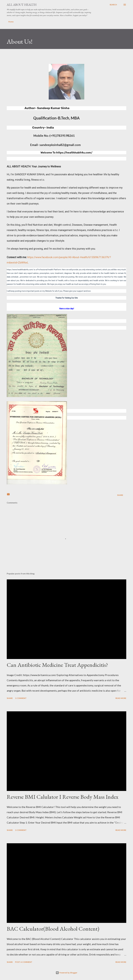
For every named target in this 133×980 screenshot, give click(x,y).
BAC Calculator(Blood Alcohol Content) (53, 929)
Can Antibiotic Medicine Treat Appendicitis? (57, 665)
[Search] (113, 5)
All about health (22, 5)
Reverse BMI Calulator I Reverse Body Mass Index (63, 797)
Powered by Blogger (66, 973)
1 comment (21, 698)
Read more (121, 698)
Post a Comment (24, 962)
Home (11, 22)
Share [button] (120, 495)
